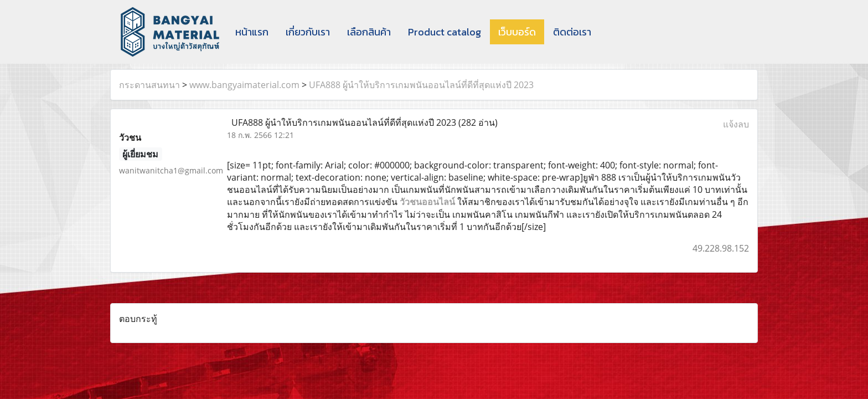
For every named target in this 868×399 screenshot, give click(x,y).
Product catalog (445, 32)
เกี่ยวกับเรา (308, 32)
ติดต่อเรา (572, 32)
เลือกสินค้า (369, 32)
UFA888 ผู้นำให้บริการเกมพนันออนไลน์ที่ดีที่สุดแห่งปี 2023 (421, 85)
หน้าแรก (252, 32)
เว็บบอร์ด (517, 32)
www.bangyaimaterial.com (244, 85)
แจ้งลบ (736, 124)
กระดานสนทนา (149, 85)
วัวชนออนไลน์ (427, 202)
